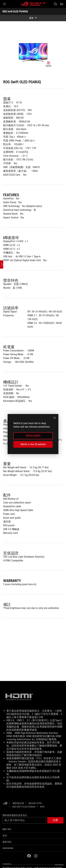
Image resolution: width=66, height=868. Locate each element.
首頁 (5, 836)
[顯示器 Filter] (35, 803)
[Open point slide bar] (2, 264)
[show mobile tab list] (33, 18)
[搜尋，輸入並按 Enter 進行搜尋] (55, 4)
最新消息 (7, 842)
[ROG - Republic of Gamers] (33, 4)
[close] (55, 418)
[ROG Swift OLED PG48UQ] (24, 807)
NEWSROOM (8, 848)
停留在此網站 (33, 436)
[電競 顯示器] (18, 803)
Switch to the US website (33, 444)
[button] (4, 4)
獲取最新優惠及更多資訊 (15, 815)
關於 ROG (7, 829)
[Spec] (42, 807)
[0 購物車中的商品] (62, 4)
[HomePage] (5, 803)
